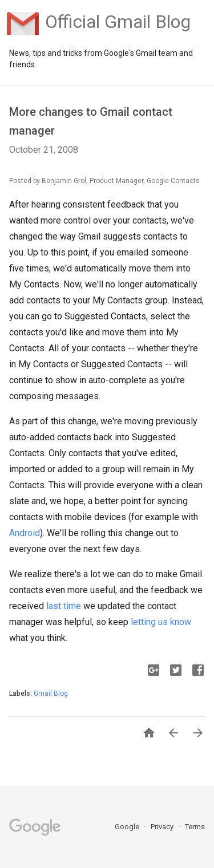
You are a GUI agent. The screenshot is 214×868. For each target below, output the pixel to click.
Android (25, 533)
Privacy (163, 827)
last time (64, 606)
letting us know (161, 622)
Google (128, 827)
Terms (195, 827)
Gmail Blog (51, 693)
